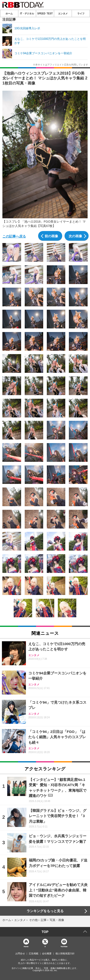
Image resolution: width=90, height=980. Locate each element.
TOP (45, 932)
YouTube (64, 946)
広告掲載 (34, 954)
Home (26, 946)
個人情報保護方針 (65, 954)
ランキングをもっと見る (45, 911)
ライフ (81, 13)
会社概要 (47, 954)
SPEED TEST (45, 13)
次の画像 (75, 236)
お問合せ (20, 954)
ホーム (9, 13)
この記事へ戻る (14, 236)
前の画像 (51, 236)
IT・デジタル (27, 13)
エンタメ (63, 13)
